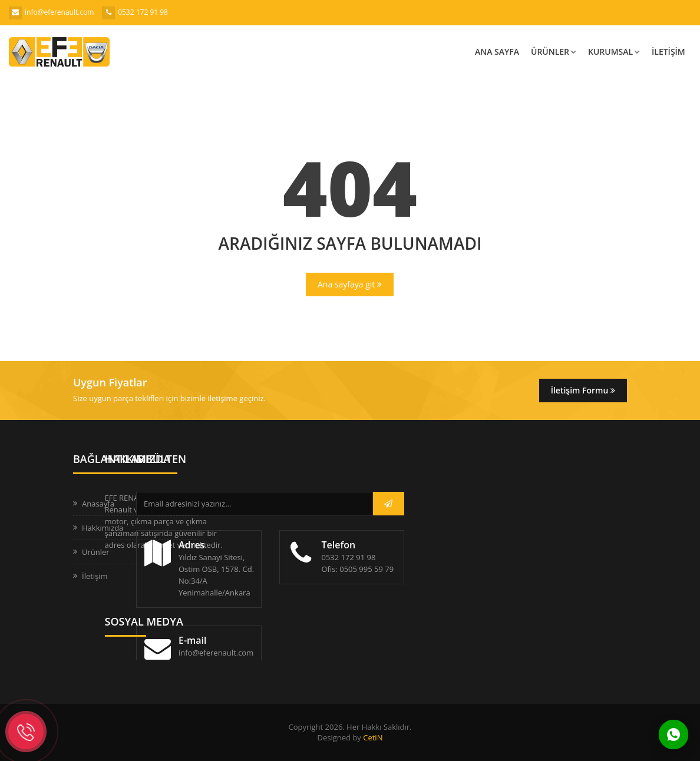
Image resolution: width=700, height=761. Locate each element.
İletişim (668, 52)
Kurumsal (614, 52)
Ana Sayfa (497, 52)
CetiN (373, 737)
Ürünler (554, 52)
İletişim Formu (583, 390)
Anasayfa (98, 504)
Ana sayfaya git (350, 284)
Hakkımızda (103, 528)
